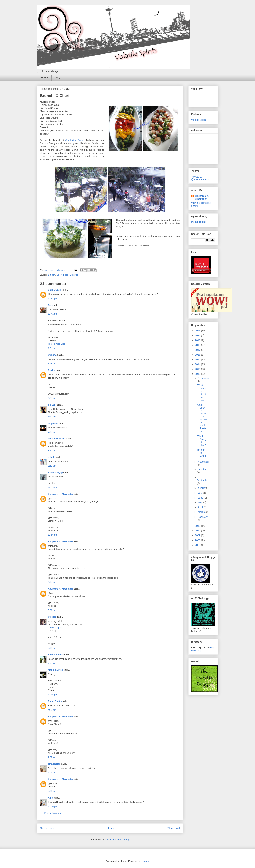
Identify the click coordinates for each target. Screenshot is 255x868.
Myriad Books (199, 222)
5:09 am (52, 648)
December (204, 378)
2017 (198, 350)
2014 (198, 364)
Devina (52, 370)
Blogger (145, 861)
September (203, 480)
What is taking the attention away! (202, 393)
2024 (198, 331)
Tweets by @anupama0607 (200, 178)
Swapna (52, 355)
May (201, 502)
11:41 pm (53, 314)
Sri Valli (52, 405)
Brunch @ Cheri (201, 453)
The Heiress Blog (57, 344)
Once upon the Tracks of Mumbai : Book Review (202, 418)
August (202, 488)
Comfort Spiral (55, 628)
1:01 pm (52, 773)
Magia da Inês (55, 670)
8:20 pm (52, 450)
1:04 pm (52, 348)
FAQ (58, 78)
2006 (198, 545)
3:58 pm (52, 364)
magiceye (53, 423)
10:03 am (53, 487)
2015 (198, 359)
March (202, 512)
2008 (198, 540)
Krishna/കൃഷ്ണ (55, 472)
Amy (50, 798)
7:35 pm (52, 432)
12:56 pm (53, 535)
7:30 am (52, 663)
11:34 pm (53, 298)
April (201, 507)
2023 (198, 335)
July (200, 493)
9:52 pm (52, 466)
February (203, 517)
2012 (198, 374)
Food (66, 275)
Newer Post (47, 828)
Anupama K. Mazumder (61, 494)
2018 (198, 345)
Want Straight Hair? (202, 441)
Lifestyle (74, 275)
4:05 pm (52, 582)
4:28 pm (52, 398)
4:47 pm (52, 417)
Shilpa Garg (54, 290)
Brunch (52, 275)
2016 (198, 355)
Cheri (59, 275)
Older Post (173, 828)
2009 (198, 535)
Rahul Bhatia (55, 701)
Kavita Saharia (56, 655)
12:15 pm (53, 695)
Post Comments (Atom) (117, 840)
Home (45, 78)
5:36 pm (52, 791)
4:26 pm (52, 710)
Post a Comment (53, 813)
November (204, 462)
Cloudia (52, 617)
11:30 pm (53, 806)
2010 (198, 531)
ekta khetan (54, 764)
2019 (198, 340)
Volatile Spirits (199, 120)
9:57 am (52, 757)
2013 (198, 369)
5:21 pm (52, 610)
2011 (198, 526)
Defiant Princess (57, 438)
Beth (51, 305)
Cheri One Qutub (75, 140)
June (201, 498)
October (202, 470)
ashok (52, 457)
